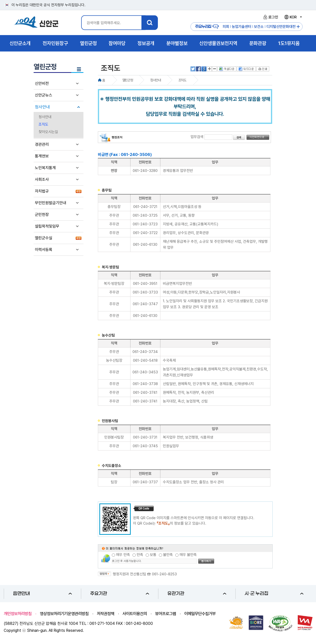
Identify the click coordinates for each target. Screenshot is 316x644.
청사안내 (42, 107)
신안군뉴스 (44, 95)
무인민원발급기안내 (51, 203)
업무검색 (197, 137)
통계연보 (42, 156)
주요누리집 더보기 (298, 27)
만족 (140, 555)
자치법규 (42, 191)
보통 (153, 555)
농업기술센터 (242, 27)
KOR (293, 17)
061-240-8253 (164, 574)
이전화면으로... (258, 137)
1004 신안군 (36, 23)
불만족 (168, 555)
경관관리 (42, 144)
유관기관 (197, 594)
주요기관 (120, 594)
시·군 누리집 (274, 594)
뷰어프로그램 (166, 614)
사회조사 (42, 179)
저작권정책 (106, 614)
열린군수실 (44, 238)
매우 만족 (123, 555)
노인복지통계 (45, 168)
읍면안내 (42, 594)
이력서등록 (44, 250)
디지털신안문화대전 (281, 27)
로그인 (270, 17)
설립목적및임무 (47, 226)
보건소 (259, 27)
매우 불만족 (188, 555)
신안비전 (42, 83)
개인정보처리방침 (18, 614)
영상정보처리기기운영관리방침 (64, 614)
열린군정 (127, 80)
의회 (226, 27)
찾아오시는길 (48, 132)
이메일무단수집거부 (200, 614)
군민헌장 (42, 215)
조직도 (43, 124)
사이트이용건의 (135, 614)
